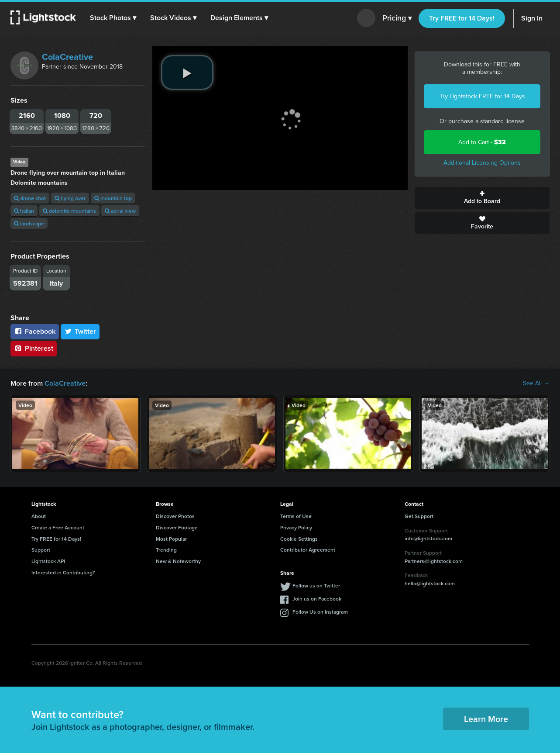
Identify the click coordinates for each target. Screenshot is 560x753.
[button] (113, 18)
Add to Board (482, 198)
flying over (70, 198)
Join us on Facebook (317, 599)
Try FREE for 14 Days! (462, 18)
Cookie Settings (299, 539)
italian (24, 211)
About (39, 516)
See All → (536, 383)
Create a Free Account (58, 527)
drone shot (30, 198)
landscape (29, 223)
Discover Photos (175, 516)
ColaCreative (67, 57)
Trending (166, 550)
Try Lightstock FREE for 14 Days (482, 96)
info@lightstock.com (428, 538)
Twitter (80, 331)
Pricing (397, 18)
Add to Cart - (482, 142)
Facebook (35, 331)
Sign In (532, 18)
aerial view (120, 211)
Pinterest (34, 348)
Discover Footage (177, 527)
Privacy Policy (296, 527)
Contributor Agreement (308, 550)
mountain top (113, 198)
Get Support (419, 516)
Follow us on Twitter (316, 585)
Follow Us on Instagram (320, 612)
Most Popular (171, 539)
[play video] (187, 73)
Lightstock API (48, 561)
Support (41, 550)
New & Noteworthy (178, 561)
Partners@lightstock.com (434, 561)
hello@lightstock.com (430, 583)
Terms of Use (296, 516)
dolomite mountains (69, 211)
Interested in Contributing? (63, 572)
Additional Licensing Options (482, 163)
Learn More (486, 719)
